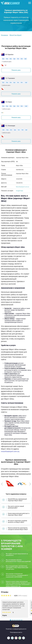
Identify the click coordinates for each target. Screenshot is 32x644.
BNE (9, 55)
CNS (8, 102)
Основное (4, 35)
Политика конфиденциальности (16, 629)
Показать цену (16, 70)
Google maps (20, 191)
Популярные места (16, 632)
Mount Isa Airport (16, 35)
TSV (10, 78)
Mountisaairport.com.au (23, 187)
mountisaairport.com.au (10, 451)
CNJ (10, 126)
